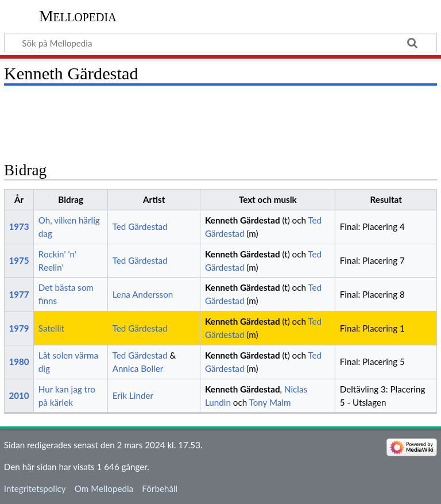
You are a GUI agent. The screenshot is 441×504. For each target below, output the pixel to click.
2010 (19, 395)
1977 (19, 294)
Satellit (51, 328)
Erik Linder (133, 395)
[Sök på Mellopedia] (220, 43)
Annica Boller (138, 368)
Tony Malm (270, 402)
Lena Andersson (143, 294)
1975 (19, 260)
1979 (19, 328)
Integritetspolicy (35, 488)
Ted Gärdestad (140, 226)
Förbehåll (160, 488)
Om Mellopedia (104, 488)
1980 (19, 361)
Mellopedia (78, 16)
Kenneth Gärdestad (243, 220)
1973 (19, 226)
